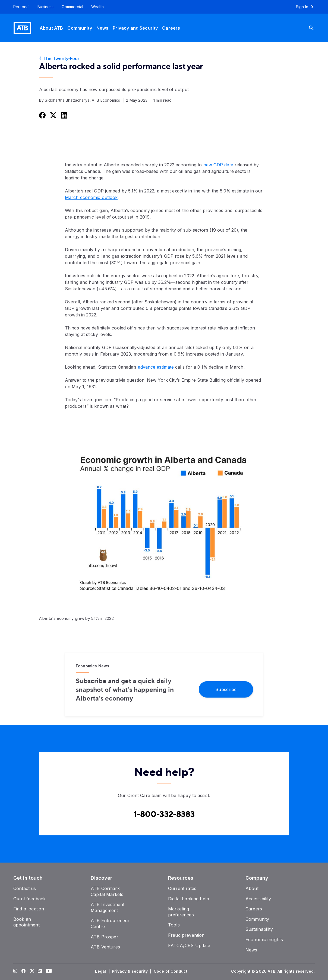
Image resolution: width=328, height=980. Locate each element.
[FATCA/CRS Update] (189, 945)
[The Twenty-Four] (164, 58)
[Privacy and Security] (135, 28)
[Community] (80, 28)
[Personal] (19, 7)
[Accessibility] (258, 899)
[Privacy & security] (130, 971)
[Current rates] (182, 888)
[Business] (45, 7)
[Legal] (101, 971)
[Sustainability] (259, 929)
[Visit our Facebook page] (24, 971)
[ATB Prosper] (105, 937)
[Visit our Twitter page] (32, 971)
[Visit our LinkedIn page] (40, 971)
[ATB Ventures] (105, 947)
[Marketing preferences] (181, 912)
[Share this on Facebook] (42, 115)
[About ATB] (51, 28)
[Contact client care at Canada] (164, 814)
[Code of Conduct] (171, 971)
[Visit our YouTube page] (48, 971)
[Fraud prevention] (186, 935)
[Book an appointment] (26, 922)
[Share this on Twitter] (53, 115)
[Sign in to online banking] (307, 7)
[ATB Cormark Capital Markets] (107, 891)
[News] (102, 28)
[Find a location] (29, 909)
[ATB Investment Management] (108, 907)
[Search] (316, 28)
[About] (252, 888)
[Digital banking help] (189, 899)
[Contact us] (25, 888)
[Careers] (171, 28)
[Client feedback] (29, 899)
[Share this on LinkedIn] (64, 115)
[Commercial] (72, 7)
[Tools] (174, 925)
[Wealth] (97, 7)
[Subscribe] (226, 689)
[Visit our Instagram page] (15, 971)
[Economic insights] (264, 939)
